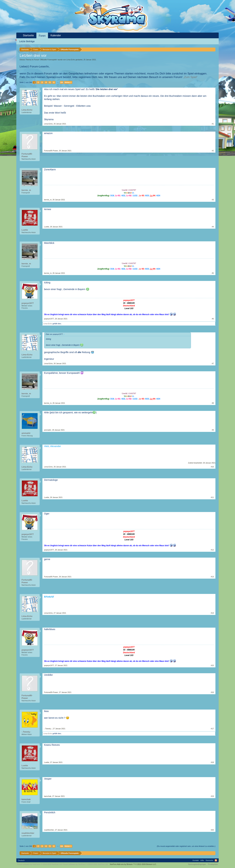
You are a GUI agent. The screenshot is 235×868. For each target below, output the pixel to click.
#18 (212, 762)
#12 (212, 550)
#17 (212, 729)
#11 (212, 497)
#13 (212, 577)
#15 (212, 665)
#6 (213, 319)
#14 (212, 613)
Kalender (56, 35)
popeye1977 (28, 303)
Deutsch (21, 860)
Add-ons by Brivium (133, 864)
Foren (42, 36)
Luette (25, 230)
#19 (212, 796)
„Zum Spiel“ (190, 77)
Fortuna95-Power (27, 155)
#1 (213, 124)
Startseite (28, 35)
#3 (213, 200)
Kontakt (196, 860)
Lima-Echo (71, 60)
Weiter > (68, 82)
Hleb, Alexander (52, 446)
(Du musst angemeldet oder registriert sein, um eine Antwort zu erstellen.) (186, 846)
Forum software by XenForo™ (86, 864)
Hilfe (202, 860)
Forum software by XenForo (40, 864)
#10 (212, 467)
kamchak (26, 799)
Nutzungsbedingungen (197, 864)
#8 (213, 403)
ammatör (26, 433)
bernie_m (26, 190)
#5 (213, 273)
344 (62, 82)
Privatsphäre (213, 864)
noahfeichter (28, 833)
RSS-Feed (216, 860)
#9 (213, 430)
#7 (213, 363)
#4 (213, 227)
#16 (212, 692)
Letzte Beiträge (27, 41)
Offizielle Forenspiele (48, 60)
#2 (213, 151)
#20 (212, 830)
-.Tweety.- (26, 732)
